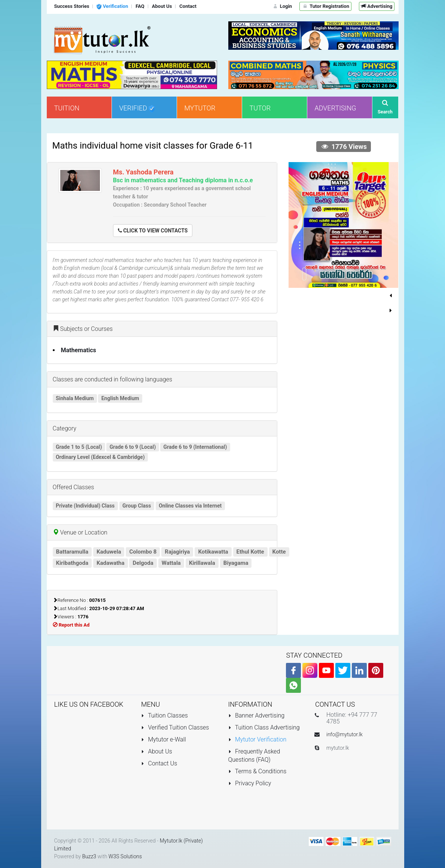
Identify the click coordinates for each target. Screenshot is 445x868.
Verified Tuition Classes (175, 727)
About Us (157, 751)
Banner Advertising (257, 715)
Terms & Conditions (257, 771)
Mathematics (79, 350)
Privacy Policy (250, 783)
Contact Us (159, 763)
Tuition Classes (164, 715)
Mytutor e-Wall (164, 739)
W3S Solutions (125, 856)
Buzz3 (89, 856)
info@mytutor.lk (345, 734)
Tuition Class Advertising (264, 727)
